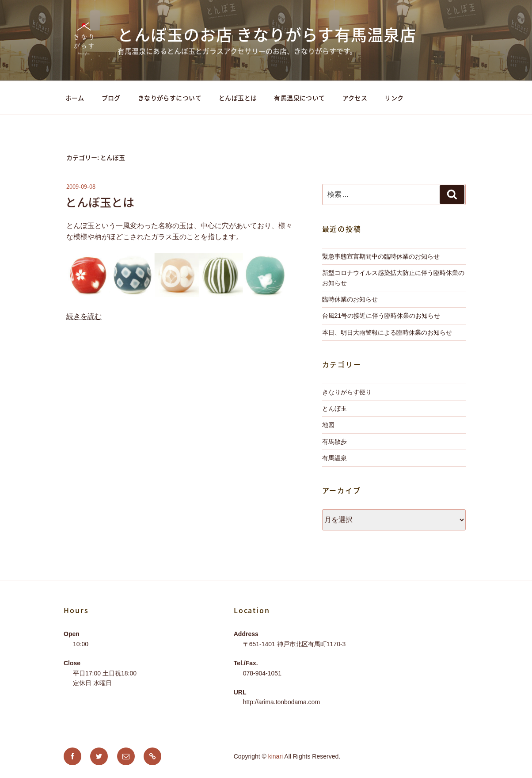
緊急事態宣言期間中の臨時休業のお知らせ (381, 256)
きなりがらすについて (170, 98)
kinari (275, 756)
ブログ (111, 98)
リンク (394, 98)
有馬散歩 (334, 442)
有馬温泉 (334, 458)
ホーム (75, 98)
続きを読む (84, 316)
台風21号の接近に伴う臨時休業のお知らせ (381, 316)
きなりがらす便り (347, 392)
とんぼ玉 (334, 408)
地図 (328, 425)
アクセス (355, 98)
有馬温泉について (299, 98)
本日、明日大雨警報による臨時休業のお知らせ (387, 332)
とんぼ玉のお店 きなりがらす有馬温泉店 (267, 34)
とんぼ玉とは (238, 98)
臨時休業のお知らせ (350, 299)
